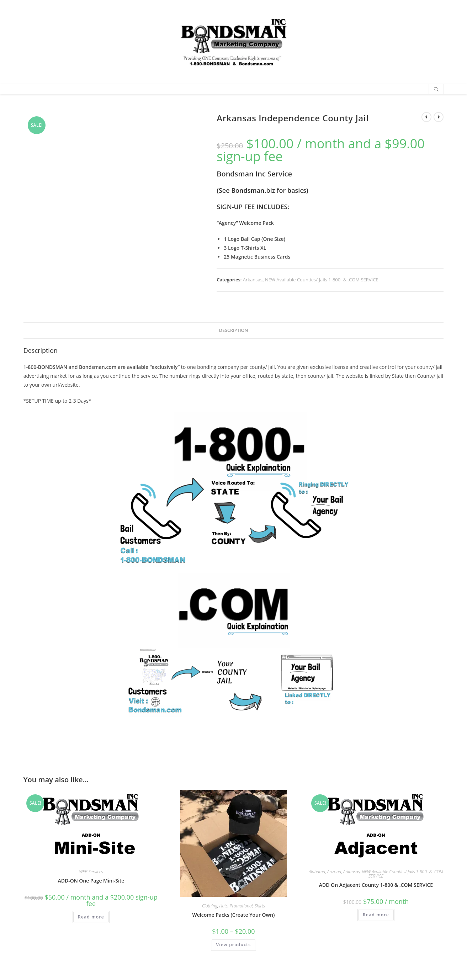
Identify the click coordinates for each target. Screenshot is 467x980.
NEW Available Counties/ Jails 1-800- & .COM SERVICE (322, 280)
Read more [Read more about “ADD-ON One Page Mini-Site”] (91, 917)
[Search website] (436, 90)
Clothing (210, 906)
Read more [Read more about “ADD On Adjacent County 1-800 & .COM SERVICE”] (376, 915)
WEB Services (91, 872)
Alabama (317, 872)
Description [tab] (234, 330)
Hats (223, 906)
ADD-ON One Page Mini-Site (91, 881)
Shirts (260, 906)
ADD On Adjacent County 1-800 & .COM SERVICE (376, 885)
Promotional (241, 906)
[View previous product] (426, 117)
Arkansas (253, 280)
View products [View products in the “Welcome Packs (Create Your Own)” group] (234, 945)
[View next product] (439, 117)
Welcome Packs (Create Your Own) (233, 915)
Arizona (334, 872)
